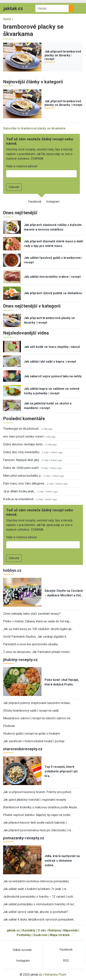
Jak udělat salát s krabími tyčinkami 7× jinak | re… (36, 889)
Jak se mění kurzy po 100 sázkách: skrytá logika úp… (38, 629)
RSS (66, 961)
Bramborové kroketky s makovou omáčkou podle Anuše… (41, 807)
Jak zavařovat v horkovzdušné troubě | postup (34, 741)
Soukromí (40, 935)
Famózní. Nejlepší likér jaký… (22, 460)
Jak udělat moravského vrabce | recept (52, 277)
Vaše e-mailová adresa (21, 166)
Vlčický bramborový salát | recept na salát (31, 711)
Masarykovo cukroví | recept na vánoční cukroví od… (38, 718)
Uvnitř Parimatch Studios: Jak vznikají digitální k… (36, 637)
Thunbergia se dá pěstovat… (22, 429)
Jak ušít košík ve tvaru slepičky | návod (52, 347)
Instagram (53, 202)
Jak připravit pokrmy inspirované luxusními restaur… (37, 703)
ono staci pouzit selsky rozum (23, 436)
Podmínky (24, 935)
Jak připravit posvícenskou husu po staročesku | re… (38, 830)
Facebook (35, 202)
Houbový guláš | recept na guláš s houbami (32, 734)
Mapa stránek (60, 935)
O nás (42, 930)
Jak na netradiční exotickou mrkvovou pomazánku (36, 881)
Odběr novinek (22, 950)
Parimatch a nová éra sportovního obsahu (30, 644)
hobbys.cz (12, 570)
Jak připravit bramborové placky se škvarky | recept (63, 55)
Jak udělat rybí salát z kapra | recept (50, 362)
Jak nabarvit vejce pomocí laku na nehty (53, 376)
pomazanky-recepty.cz (24, 838)
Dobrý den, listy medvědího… (22, 452)
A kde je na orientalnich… (19, 499)
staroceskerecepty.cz (23, 749)
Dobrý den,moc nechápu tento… (24, 444)
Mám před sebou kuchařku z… (23, 476)
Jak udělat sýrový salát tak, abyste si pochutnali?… (37, 912)
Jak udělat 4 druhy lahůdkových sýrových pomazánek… (39, 920)
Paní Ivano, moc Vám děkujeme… (25, 484)
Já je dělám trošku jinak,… (20, 491)
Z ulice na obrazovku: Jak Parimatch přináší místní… (37, 652)
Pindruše (9, 726)
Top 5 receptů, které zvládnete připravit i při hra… (61, 771)
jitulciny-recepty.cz (20, 660)
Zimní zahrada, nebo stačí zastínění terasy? (32, 614)
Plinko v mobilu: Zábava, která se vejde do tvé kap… (37, 621)
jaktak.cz (13, 930)
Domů (7, 19)
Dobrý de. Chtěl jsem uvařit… (22, 468)
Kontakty (29, 930)
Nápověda (70, 930)
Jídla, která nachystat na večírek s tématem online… (62, 861)
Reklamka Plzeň (55, 975)
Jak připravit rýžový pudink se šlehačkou (53, 293)
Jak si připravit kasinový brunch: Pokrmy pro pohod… (38, 792)
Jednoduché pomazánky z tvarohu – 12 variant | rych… (39, 897)
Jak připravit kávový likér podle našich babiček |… (36, 823)
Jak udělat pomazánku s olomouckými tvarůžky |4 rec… (40, 904)
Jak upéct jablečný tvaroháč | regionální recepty (35, 800)
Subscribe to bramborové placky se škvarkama (34, 128)
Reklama (55, 930)
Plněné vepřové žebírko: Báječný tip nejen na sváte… (38, 815)
